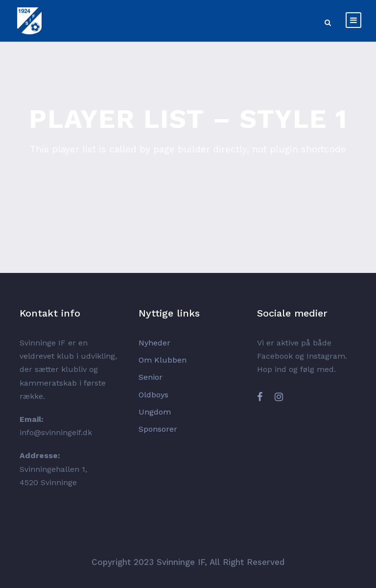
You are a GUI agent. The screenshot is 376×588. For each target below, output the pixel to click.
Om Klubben (163, 360)
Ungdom (155, 412)
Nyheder (154, 343)
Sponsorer (158, 429)
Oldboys (153, 395)
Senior (151, 377)
